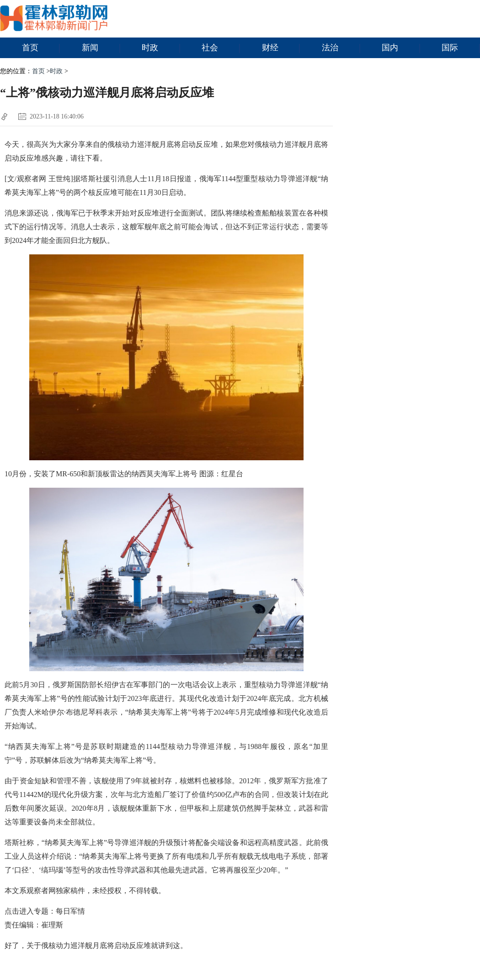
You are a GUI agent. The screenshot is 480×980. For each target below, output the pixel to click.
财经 (281, 48)
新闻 (101, 48)
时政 (161, 48)
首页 (41, 48)
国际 (461, 48)
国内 (401, 48)
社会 (221, 48)
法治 (341, 48)
